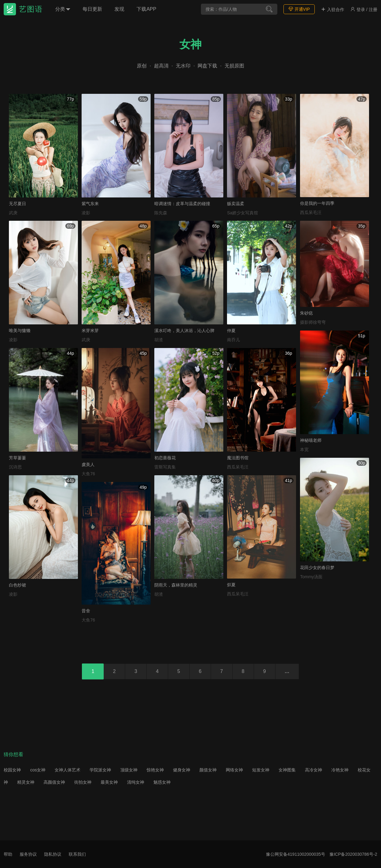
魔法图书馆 (238, 458)
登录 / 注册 (364, 10)
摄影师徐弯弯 (313, 322)
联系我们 (77, 854)
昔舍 (86, 611)
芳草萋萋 (17, 458)
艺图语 (31, 9)
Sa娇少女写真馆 (242, 213)
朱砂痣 (306, 313)
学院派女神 (100, 770)
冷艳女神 (340, 770)
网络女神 (234, 770)
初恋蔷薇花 (165, 458)
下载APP (146, 9)
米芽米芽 (90, 331)
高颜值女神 (54, 782)
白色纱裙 (17, 585)
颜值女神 (208, 770)
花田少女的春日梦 (317, 568)
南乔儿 (233, 340)
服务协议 (28, 854)
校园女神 (12, 770)
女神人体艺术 (67, 770)
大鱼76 (88, 474)
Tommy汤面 (311, 577)
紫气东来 (90, 204)
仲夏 (231, 331)
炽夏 (231, 585)
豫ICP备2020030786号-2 (353, 854)
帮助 (8, 854)
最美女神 (109, 782)
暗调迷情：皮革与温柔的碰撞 (182, 204)
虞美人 (88, 465)
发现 (119, 9)
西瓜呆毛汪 (311, 212)
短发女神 (261, 770)
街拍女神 (83, 782)
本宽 (304, 449)
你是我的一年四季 (317, 203)
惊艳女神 (155, 770)
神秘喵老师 (311, 440)
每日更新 (92, 9)
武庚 (13, 213)
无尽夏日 (17, 204)
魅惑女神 (162, 782)
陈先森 (161, 213)
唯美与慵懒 (20, 331)
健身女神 (182, 770)
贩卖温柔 (236, 204)
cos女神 (38, 770)
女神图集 (287, 770)
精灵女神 (26, 782)
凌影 (86, 213)
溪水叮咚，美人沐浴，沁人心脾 (184, 331)
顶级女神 (129, 770)
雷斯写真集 (165, 467)
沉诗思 (15, 467)
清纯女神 (136, 782)
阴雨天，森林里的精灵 (176, 585)
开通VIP (299, 9)
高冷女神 (314, 770)
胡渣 (159, 340)
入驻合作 (333, 10)
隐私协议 (53, 854)
